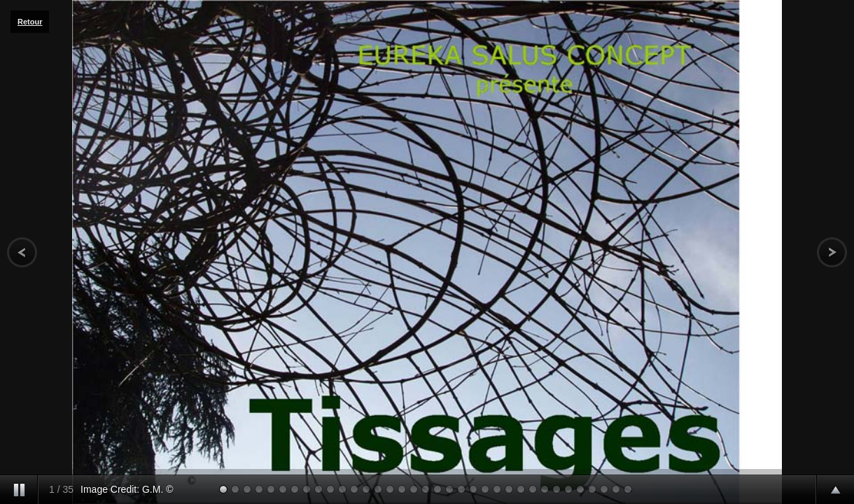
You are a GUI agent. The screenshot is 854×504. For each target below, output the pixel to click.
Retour (30, 22)
